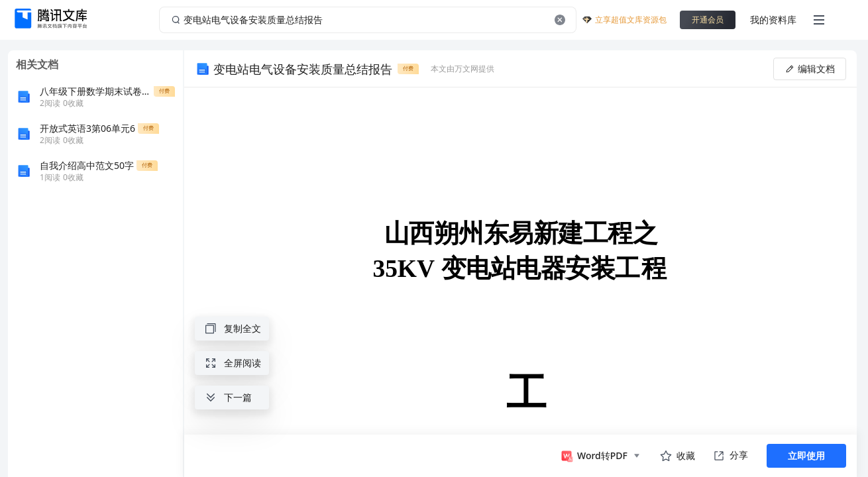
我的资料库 (773, 20)
